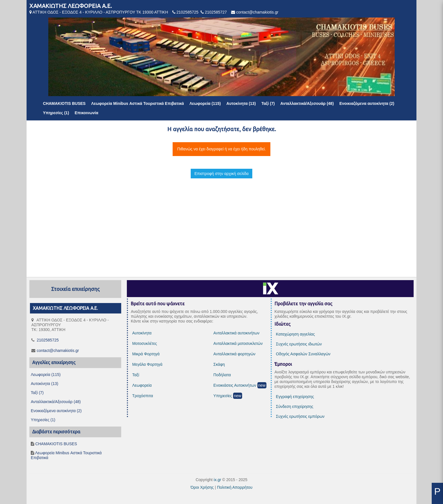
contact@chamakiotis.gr (257, 12)
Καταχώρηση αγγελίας (296, 334)
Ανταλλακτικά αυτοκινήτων (236, 333)
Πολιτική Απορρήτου (235, 487)
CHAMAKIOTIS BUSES (64, 103)
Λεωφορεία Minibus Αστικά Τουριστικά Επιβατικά (138, 103)
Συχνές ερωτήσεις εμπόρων (300, 416)
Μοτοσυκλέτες (145, 343)
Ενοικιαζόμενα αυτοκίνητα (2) (367, 103)
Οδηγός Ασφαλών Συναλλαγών (303, 354)
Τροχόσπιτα (143, 396)
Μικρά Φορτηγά (146, 354)
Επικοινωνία (86, 113)
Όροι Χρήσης (202, 487)
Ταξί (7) (268, 103)
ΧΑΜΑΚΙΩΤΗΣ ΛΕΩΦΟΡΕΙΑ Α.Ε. (71, 6)
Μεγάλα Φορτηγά (147, 364)
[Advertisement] (221, 223)
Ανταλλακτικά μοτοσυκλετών (238, 343)
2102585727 (216, 12)
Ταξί (136, 375)
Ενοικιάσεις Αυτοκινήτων (235, 385)
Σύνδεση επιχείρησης (295, 406)
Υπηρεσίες (223, 396)
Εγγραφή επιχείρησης (295, 397)
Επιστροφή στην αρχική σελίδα (221, 174)
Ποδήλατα (222, 375)
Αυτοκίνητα (142, 333)
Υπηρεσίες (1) (56, 113)
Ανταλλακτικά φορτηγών (234, 354)
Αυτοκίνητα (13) (241, 103)
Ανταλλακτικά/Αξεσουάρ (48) (307, 103)
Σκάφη (219, 364)
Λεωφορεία (142, 385)
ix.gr (217, 480)
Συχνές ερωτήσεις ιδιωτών (299, 344)
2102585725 (187, 12)
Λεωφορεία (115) (205, 103)
